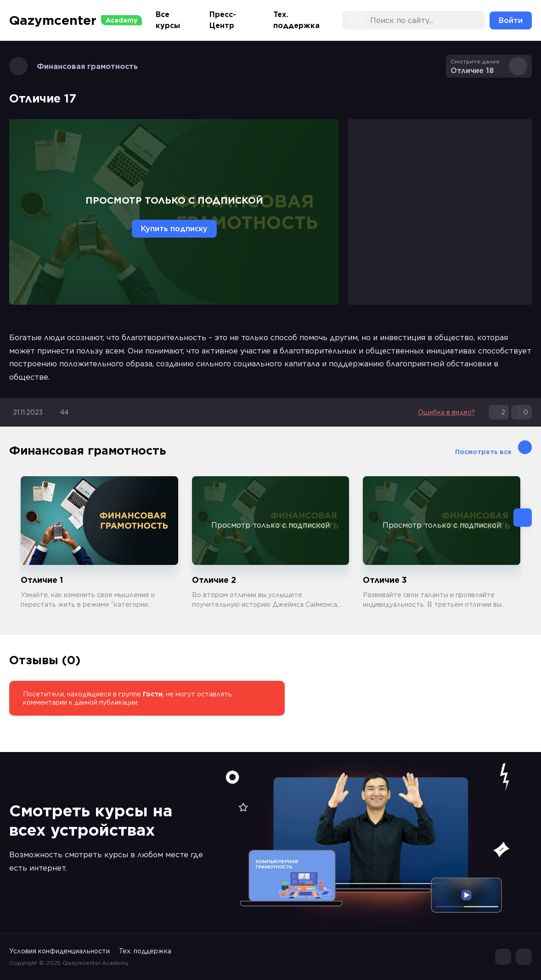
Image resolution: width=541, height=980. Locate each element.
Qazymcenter (76, 20)
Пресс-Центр (223, 20)
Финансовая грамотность (73, 66)
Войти (511, 20)
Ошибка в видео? (446, 412)
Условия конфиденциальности (59, 951)
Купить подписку (174, 229)
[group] (99, 543)
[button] (523, 518)
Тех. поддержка (296, 20)
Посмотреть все (493, 448)
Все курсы (168, 20)
